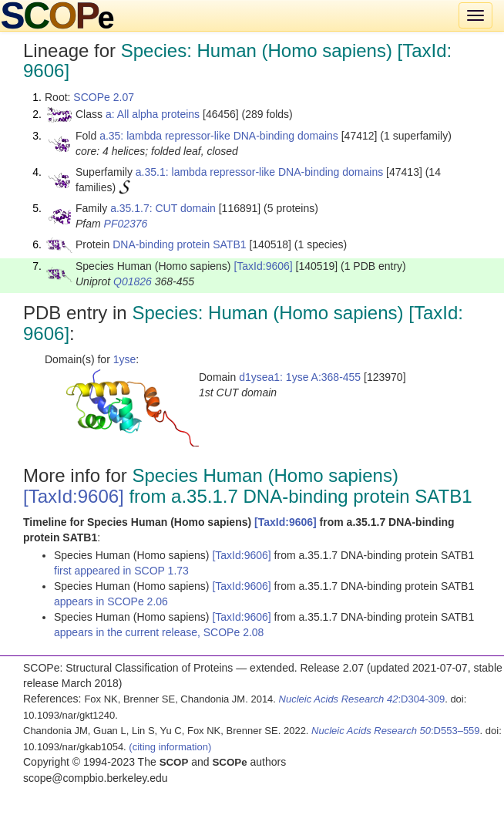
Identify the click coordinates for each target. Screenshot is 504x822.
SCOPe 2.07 (104, 97)
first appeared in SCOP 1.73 (121, 571)
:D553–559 (396, 731)
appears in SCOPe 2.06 (111, 601)
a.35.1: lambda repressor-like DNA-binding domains (259, 172)
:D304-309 (362, 699)
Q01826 (133, 281)
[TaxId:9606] (263, 266)
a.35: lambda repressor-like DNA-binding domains (219, 136)
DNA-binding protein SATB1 (179, 244)
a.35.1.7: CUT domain (163, 208)
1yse (125, 359)
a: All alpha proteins (153, 114)
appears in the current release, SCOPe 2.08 (159, 632)
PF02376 (126, 224)
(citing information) (170, 747)
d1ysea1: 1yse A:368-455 (300, 377)
